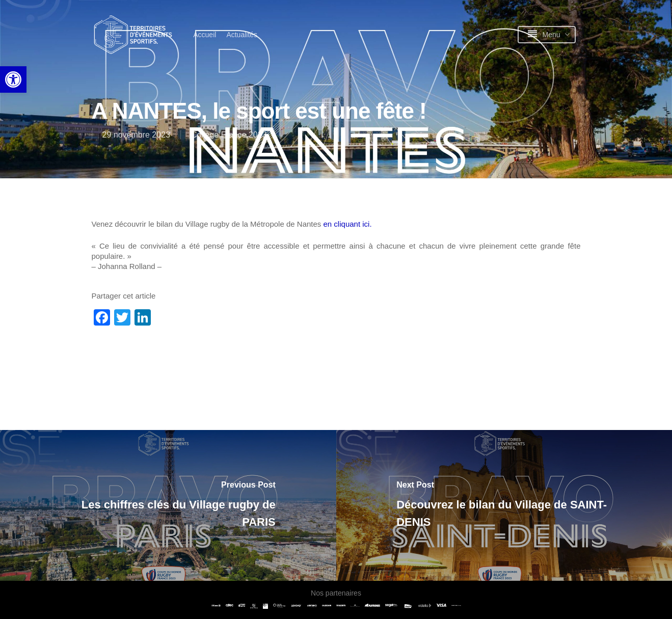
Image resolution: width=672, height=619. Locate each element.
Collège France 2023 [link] (229, 135)
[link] (13, 79)
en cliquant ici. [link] (349, 224)
